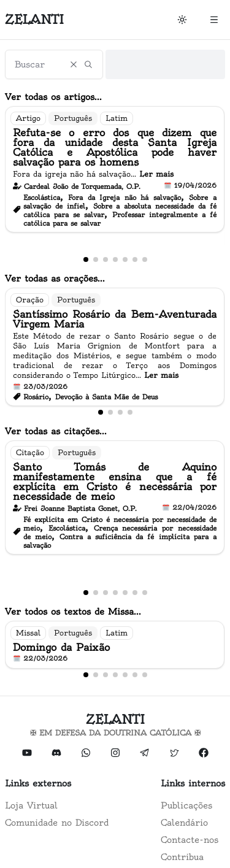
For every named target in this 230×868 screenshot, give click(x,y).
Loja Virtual (31, 805)
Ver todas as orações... (55, 278)
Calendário (184, 823)
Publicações (186, 805)
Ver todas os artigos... (53, 97)
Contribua (182, 857)
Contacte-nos (190, 840)
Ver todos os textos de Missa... (73, 612)
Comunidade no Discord (57, 823)
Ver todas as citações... (56, 431)
